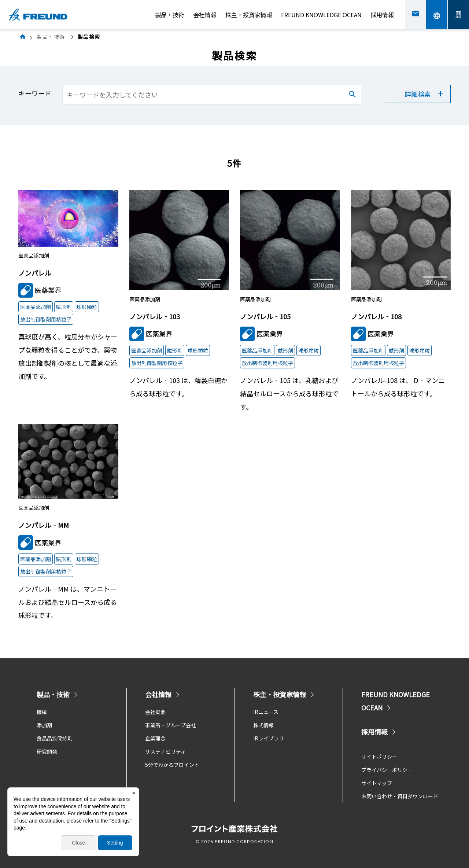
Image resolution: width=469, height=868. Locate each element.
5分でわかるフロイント (172, 765)
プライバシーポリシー (387, 770)
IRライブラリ (269, 738)
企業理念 (155, 738)
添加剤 (44, 725)
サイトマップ (377, 783)
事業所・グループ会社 (171, 725)
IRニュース (266, 712)
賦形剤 (64, 307)
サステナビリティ (165, 751)
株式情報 (263, 725)
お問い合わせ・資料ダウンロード (400, 796)
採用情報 (382, 15)
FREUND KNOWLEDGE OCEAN (321, 15)
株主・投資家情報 (249, 15)
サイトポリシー (379, 757)
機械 (42, 712)
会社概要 (155, 712)
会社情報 (205, 15)
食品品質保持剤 (55, 738)
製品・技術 (170, 15)
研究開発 (47, 751)
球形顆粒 (87, 307)
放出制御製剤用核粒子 (46, 319)
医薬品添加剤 (36, 307)
